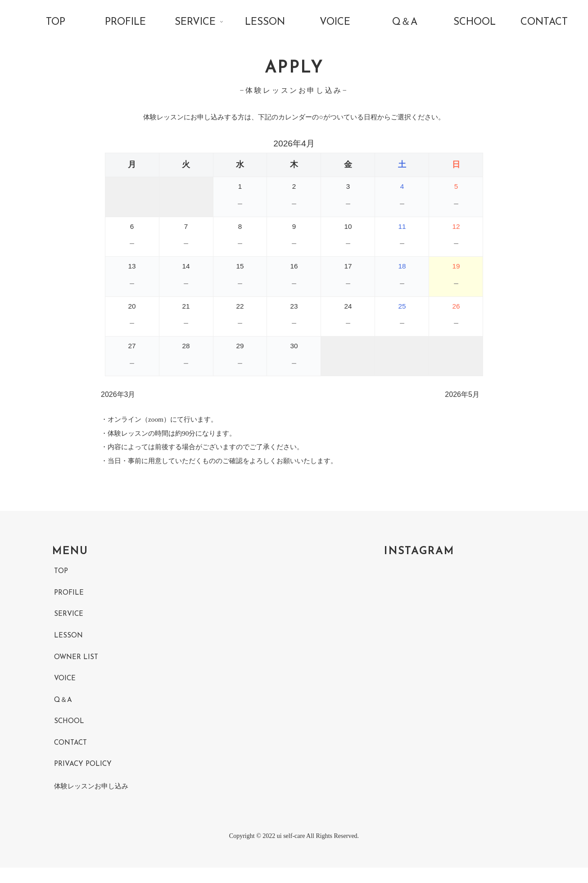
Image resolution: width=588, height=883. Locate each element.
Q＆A (63, 712)
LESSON (69, 646)
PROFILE (70, 602)
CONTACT (72, 756)
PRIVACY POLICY (84, 778)
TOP (61, 580)
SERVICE (69, 624)
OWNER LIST (77, 668)
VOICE (65, 690)
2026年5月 (462, 399)
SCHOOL (70, 734)
